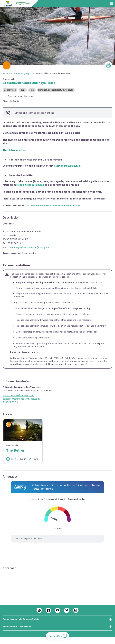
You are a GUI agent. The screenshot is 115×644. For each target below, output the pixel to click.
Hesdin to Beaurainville (30, 185)
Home (9, 74)
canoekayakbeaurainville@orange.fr (29, 247)
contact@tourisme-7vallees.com (21, 399)
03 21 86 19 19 (10, 402)
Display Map (57, 636)
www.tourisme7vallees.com (18, 395)
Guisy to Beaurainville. (67, 166)
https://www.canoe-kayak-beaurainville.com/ (54, 206)
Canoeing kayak (24, 74)
